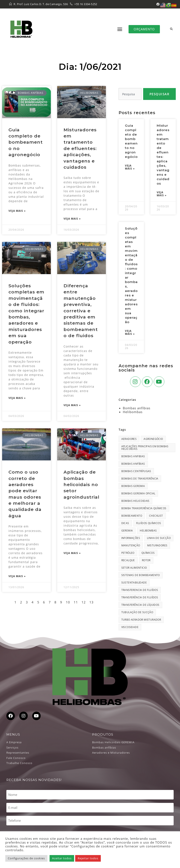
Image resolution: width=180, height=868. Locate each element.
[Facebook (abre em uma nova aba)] (158, 4)
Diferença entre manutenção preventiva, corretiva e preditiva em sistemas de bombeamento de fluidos (81, 311)
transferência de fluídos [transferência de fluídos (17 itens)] (140, 597)
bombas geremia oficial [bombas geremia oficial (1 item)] (138, 493)
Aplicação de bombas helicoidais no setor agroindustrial (81, 484)
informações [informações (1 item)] (131, 538)
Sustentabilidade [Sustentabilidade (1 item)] (134, 583)
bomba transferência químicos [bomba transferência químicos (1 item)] (144, 508)
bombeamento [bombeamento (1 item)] (132, 516)
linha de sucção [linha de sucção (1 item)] (159, 538)
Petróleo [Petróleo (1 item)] (128, 553)
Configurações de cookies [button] (26, 858)
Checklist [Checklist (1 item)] (156, 516)
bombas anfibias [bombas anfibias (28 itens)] (133, 456)
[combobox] (130, 94)
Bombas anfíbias (137, 408)
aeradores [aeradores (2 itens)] (129, 439)
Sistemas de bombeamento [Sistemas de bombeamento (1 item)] (141, 575)
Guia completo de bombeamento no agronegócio (26, 142)
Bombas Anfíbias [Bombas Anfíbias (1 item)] (133, 464)
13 (91, 602)
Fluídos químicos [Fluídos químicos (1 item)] (149, 523)
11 (76, 602)
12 (84, 602)
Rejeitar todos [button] (88, 858)
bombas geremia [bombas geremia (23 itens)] (133, 486)
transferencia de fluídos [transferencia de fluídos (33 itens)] (140, 590)
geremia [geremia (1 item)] (127, 531)
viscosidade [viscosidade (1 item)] (130, 627)
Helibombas (133, 412)
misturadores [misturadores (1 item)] (157, 545)
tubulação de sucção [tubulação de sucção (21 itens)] (137, 612)
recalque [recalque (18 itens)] (128, 560)
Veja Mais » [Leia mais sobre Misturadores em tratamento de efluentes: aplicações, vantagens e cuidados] (72, 219)
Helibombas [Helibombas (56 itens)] (148, 531)
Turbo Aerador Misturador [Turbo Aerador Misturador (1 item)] (141, 620)
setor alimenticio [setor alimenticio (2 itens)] (134, 568)
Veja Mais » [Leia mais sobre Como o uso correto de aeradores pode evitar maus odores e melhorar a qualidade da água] (17, 576)
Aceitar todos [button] (62, 858)
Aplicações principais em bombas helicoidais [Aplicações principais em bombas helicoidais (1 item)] (145, 448)
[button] (120, 29)
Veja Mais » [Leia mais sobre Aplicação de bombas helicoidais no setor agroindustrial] (72, 553)
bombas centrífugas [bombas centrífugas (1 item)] (136, 471)
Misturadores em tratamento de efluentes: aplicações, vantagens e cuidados (80, 148)
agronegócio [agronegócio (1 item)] (153, 439)
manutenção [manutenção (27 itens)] (131, 545)
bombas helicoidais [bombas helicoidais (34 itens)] (135, 501)
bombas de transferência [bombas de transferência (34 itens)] (140, 479)
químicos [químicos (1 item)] (148, 553)
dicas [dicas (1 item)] (125, 523)
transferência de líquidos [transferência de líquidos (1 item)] (140, 605)
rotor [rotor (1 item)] (146, 560)
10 (68, 602)
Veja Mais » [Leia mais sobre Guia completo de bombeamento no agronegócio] (17, 211)
